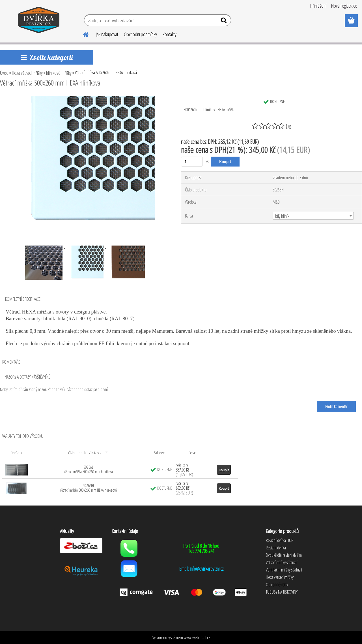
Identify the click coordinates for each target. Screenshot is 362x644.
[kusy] (192, 162)
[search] (224, 22)
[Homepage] (82, 34)
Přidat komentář (336, 406)
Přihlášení (318, 6)
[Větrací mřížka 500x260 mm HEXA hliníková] (84, 98)
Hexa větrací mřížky (27, 73)
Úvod (4, 73)
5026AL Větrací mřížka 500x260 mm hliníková (88, 469)
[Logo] (39, 21)
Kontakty (170, 34)
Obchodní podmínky (140, 34)
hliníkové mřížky (59, 73)
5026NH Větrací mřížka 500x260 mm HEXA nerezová (88, 488)
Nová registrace (344, 6)
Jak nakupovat (107, 34)
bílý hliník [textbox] (282, 216)
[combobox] (313, 216)
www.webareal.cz (197, 637)
